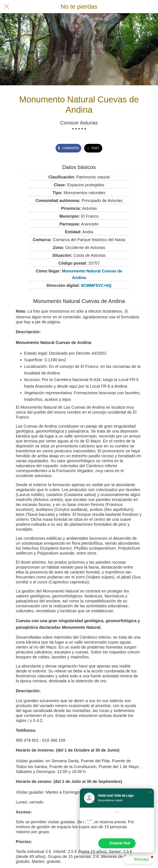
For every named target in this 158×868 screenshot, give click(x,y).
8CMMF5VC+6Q (96, 285)
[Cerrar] (7, 7)
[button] (150, 792)
